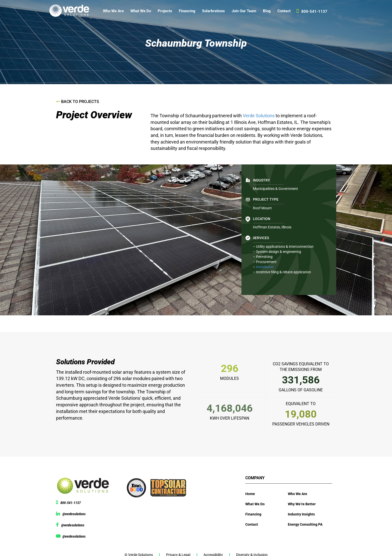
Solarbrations (213, 11)
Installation (265, 267)
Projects (165, 11)
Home (250, 494)
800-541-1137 (312, 11)
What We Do (141, 11)
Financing (187, 11)
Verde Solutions (259, 116)
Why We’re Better (302, 504)
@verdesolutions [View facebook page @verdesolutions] (73, 525)
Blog (267, 11)
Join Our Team (244, 11)
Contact (284, 11)
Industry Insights (301, 514)
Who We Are (113, 11)
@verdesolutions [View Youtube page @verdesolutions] (74, 536)
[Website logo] (72, 12)
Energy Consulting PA (305, 524)
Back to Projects (78, 102)
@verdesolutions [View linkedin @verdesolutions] (74, 514)
